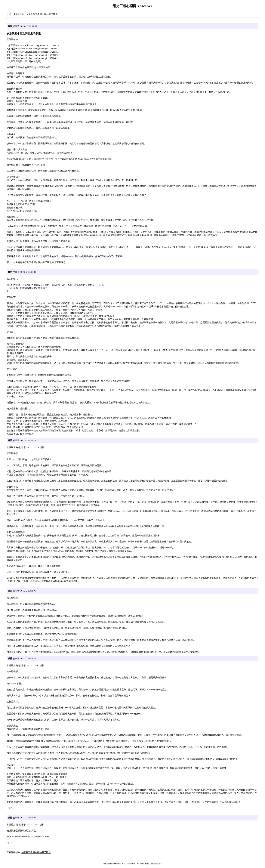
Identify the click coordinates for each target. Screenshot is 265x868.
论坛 (9, 14)
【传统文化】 (20, 14)
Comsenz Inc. (156, 864)
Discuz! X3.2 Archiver (125, 864)
